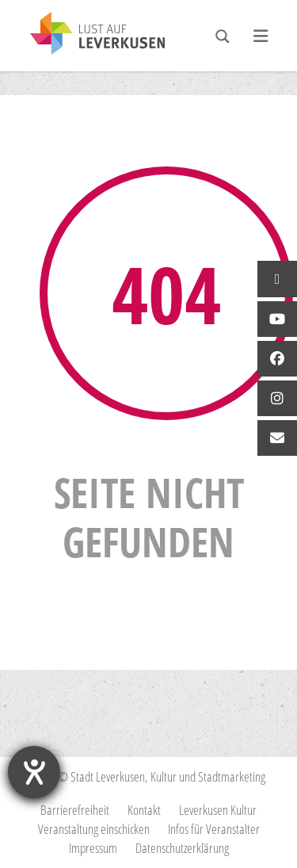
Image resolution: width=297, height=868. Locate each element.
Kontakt (144, 810)
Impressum (93, 848)
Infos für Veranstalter (214, 829)
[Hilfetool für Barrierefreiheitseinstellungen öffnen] (34, 772)
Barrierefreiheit (75, 810)
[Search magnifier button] (223, 36)
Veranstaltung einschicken (94, 829)
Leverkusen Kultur (218, 810)
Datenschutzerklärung (182, 848)
